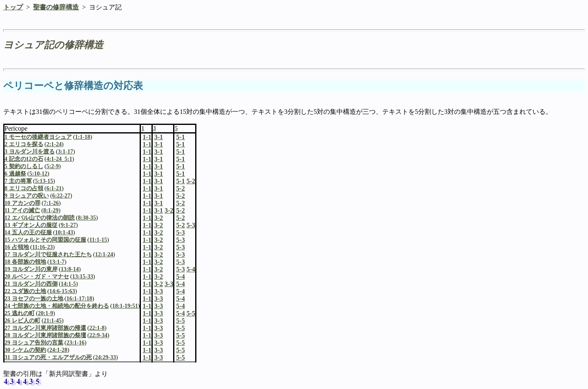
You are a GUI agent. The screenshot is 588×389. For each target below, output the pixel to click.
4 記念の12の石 (24, 159)
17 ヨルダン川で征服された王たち (48, 255)
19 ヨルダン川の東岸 (31, 269)
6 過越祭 (15, 174)
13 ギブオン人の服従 (31, 225)
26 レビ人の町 (22, 321)
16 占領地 (17, 247)
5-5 (180, 321)
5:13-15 (44, 181)
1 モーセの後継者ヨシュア (38, 137)
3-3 (159, 291)
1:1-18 (83, 137)
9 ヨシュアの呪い (27, 196)
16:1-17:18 (79, 299)
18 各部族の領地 (25, 262)
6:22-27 (61, 196)
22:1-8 (97, 328)
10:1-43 (64, 232)
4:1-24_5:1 (59, 159)
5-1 (180, 144)
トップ (13, 7)
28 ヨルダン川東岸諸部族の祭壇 (45, 335)
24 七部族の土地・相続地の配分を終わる (57, 306)
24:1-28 (58, 350)
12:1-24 (104, 255)
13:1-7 (57, 262)
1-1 (147, 144)
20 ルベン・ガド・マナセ (37, 277)
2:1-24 (54, 144)
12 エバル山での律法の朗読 (40, 218)
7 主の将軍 (18, 181)
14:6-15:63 (62, 291)
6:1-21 (54, 188)
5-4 (180, 277)
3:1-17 (66, 152)
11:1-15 (98, 240)
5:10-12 (38, 174)
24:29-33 (106, 357)
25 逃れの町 (20, 313)
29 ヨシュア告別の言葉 (34, 343)
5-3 (180, 232)
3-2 (159, 218)
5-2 (180, 188)
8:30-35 (87, 218)
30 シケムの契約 (25, 350)
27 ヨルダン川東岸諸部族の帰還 (45, 328)
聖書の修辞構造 (56, 7)
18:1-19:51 (125, 306)
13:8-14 (70, 269)
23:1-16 (76, 343)
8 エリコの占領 (24, 188)
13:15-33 (83, 277)
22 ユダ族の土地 (25, 291)
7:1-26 (51, 203)
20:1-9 (46, 313)
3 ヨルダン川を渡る (30, 152)
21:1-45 (53, 321)
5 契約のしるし (24, 166)
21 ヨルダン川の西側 (31, 284)
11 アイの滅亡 (22, 210)
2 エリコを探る (24, 144)
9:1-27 (68, 225)
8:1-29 (51, 210)
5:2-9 (53, 166)
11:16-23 (43, 247)
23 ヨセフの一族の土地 (34, 299)
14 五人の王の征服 (28, 232)
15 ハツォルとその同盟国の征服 (45, 240)
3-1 (159, 144)
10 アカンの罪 (22, 203)
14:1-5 (68, 284)
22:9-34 (98, 335)
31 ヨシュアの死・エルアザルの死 (48, 357)
